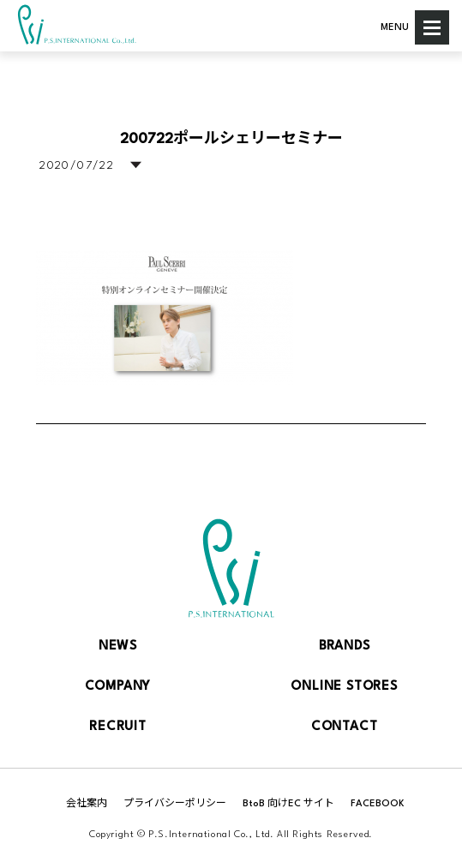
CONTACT (345, 727)
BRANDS (345, 647)
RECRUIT (118, 727)
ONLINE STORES (344, 687)
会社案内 (87, 804)
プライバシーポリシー (175, 804)
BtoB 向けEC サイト (288, 804)
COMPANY (118, 687)
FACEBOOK (378, 804)
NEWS (118, 647)
